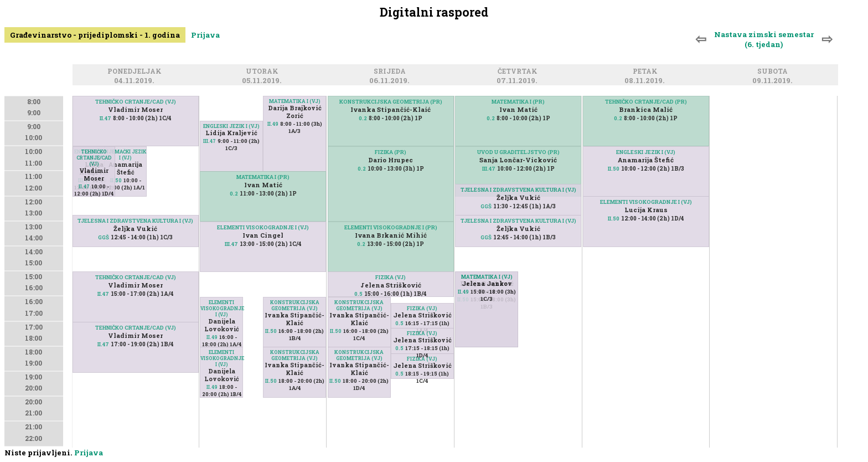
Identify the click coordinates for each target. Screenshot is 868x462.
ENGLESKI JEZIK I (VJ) (231, 126)
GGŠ (104, 237)
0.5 (358, 294)
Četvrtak (519, 72)
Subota (774, 72)
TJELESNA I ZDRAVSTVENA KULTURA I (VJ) (135, 221)
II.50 (116, 180)
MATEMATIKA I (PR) (263, 177)
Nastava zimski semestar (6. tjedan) (764, 39)
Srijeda (391, 72)
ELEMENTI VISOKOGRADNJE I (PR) (391, 227)
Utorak (264, 72)
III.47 (210, 141)
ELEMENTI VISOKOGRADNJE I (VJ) (263, 227)
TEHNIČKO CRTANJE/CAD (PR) (646, 102)
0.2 (234, 194)
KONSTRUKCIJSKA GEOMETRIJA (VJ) (295, 305)
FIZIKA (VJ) (391, 277)
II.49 (273, 124)
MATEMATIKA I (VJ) (295, 101)
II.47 (105, 118)
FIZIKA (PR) (391, 152)
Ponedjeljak (136, 72)
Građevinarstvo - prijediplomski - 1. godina (95, 35)
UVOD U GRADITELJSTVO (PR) (518, 152)
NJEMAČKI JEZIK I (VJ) (125, 155)
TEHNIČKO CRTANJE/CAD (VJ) (136, 102)
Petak (647, 72)
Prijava (205, 35)
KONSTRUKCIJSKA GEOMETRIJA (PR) (391, 102)
